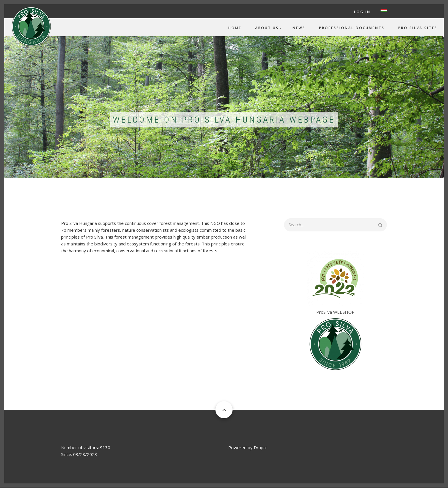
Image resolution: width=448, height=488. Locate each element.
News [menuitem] (299, 28)
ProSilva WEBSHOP (335, 312)
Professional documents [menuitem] (352, 28)
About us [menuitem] (267, 28)
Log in (362, 12)
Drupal (260, 447)
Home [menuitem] (235, 28)
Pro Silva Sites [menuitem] (418, 28)
